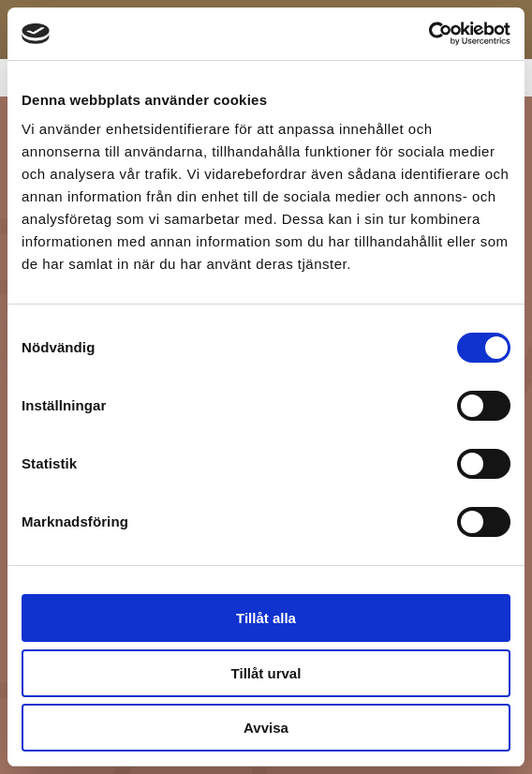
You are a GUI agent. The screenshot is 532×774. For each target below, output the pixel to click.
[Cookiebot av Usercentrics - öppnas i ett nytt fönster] (429, 34)
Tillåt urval (266, 673)
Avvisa (266, 728)
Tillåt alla (266, 618)
